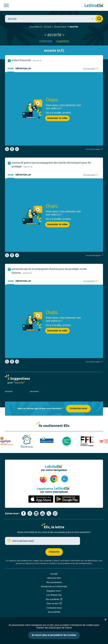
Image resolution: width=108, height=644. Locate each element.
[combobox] (54, 19)
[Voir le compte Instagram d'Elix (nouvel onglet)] (30, 513)
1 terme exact (46, 41)
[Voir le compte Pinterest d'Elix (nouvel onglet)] (55, 513)
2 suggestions (62, 41)
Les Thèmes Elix (54, 595)
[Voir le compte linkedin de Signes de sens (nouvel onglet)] (36, 513)
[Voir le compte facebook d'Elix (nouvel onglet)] (23, 513)
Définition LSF (23, 69)
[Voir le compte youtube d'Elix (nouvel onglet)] (42, 513)
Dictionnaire (60, 27)
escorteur (34, 391)
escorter (9, 391)
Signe (11, 69)
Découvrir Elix (54, 578)
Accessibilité (54, 612)
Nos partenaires (54, 582)
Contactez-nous (78, 409)
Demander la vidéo (57, 118)
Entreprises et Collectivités (54, 586)
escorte (74, 27)
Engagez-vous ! (54, 591)
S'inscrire (54, 552)
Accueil (47, 27)
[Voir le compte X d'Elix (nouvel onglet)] (49, 513)
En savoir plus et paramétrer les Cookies (54, 635)
